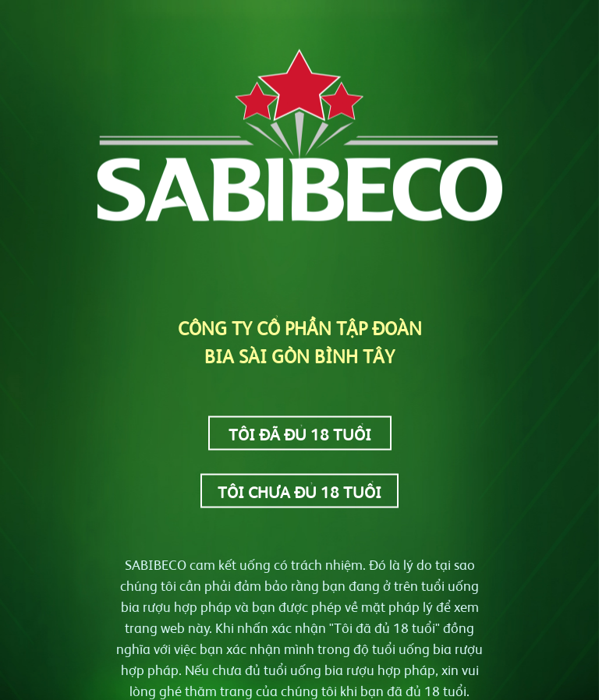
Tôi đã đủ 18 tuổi (300, 433)
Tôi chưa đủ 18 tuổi (299, 491)
